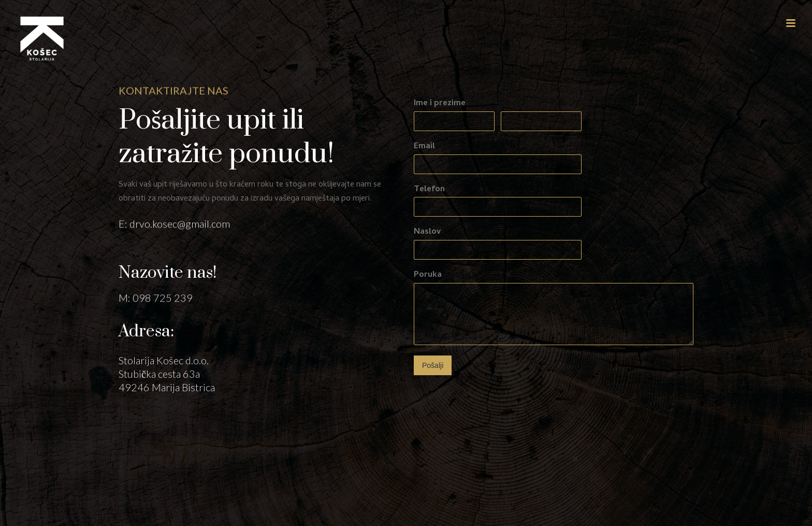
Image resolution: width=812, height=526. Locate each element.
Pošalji (433, 365)
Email (424, 147)
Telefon (429, 190)
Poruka (428, 275)
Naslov (427, 232)
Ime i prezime (440, 104)
